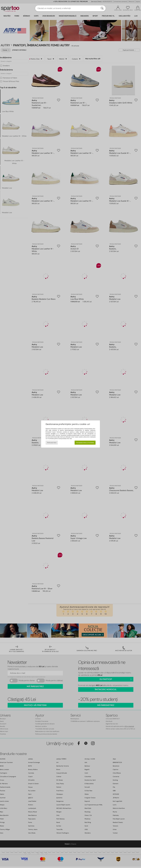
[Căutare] (102, 8)
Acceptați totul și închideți (85, 443)
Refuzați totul (52, 443)
